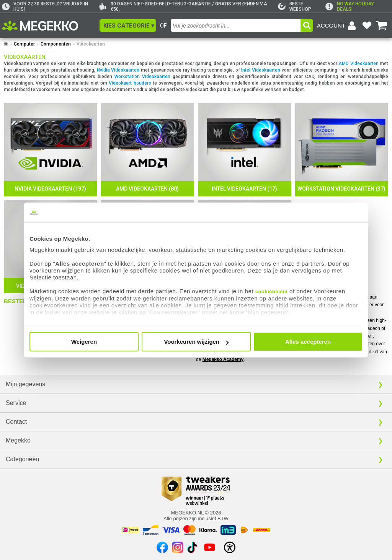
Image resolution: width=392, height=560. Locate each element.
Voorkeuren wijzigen (196, 342)
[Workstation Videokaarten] (342, 150)
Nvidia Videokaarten (118, 70)
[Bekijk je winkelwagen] (382, 26)
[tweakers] (302, 7)
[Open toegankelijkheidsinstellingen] (230, 547)
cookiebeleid (272, 291)
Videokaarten (91, 44)
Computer (24, 44)
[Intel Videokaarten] (245, 150)
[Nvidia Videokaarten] (51, 150)
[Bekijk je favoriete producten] (367, 26)
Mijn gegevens (25, 384)
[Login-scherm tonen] (338, 26)
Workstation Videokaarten (142, 77)
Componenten (56, 44)
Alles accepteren (308, 342)
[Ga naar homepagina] (49, 26)
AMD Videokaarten (358, 64)
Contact (16, 422)
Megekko (18, 440)
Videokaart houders (130, 83)
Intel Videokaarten (261, 70)
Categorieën (22, 459)
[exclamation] (358, 7)
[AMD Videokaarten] (148, 150)
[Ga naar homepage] (6, 44)
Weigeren (84, 342)
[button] (128, 25)
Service (16, 403)
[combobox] (236, 25)
